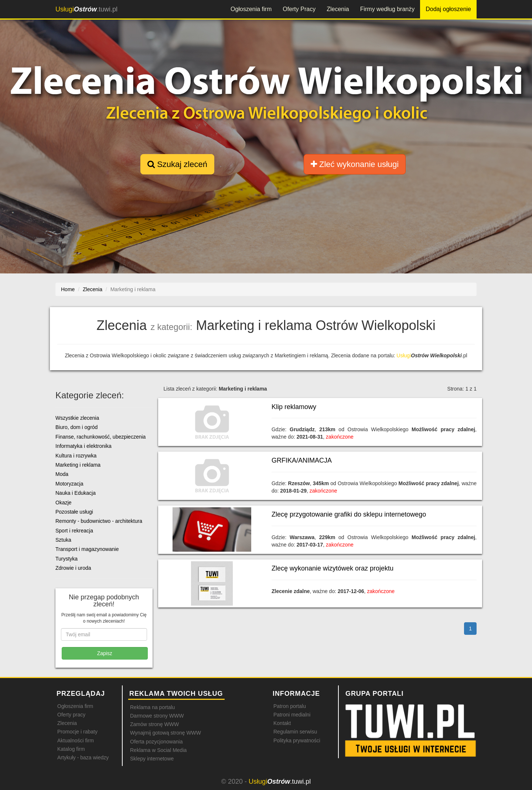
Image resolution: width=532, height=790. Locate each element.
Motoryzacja (69, 484)
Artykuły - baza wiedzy (83, 757)
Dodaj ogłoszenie (448, 9)
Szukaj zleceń (177, 164)
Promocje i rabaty (77, 732)
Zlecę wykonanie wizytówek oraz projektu (332, 568)
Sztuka (63, 540)
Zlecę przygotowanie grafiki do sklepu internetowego (349, 514)
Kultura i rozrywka (76, 456)
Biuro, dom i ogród (76, 427)
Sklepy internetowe (152, 759)
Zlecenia (338, 9)
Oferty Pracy (299, 9)
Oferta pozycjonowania (156, 742)
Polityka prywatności (297, 740)
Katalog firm (71, 749)
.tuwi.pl (86, 9)
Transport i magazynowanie (87, 549)
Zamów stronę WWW (154, 724)
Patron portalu (290, 706)
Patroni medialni (292, 715)
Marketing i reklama (78, 465)
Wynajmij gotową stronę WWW (166, 733)
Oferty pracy (71, 715)
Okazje (64, 503)
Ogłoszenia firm (251, 9)
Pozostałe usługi (74, 512)
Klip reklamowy (294, 407)
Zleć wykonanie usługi (355, 164)
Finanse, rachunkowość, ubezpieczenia (100, 437)
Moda (62, 474)
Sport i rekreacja (74, 531)
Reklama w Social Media (158, 750)
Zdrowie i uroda (73, 568)
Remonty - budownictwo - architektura (99, 521)
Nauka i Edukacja (76, 493)
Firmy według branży (388, 9)
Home (68, 289)
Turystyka (66, 559)
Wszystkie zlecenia (77, 418)
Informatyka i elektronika (83, 446)
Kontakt (282, 723)
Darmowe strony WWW (157, 716)
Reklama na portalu (152, 707)
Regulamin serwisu (295, 732)
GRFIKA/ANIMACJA (302, 460)
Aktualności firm (76, 740)
